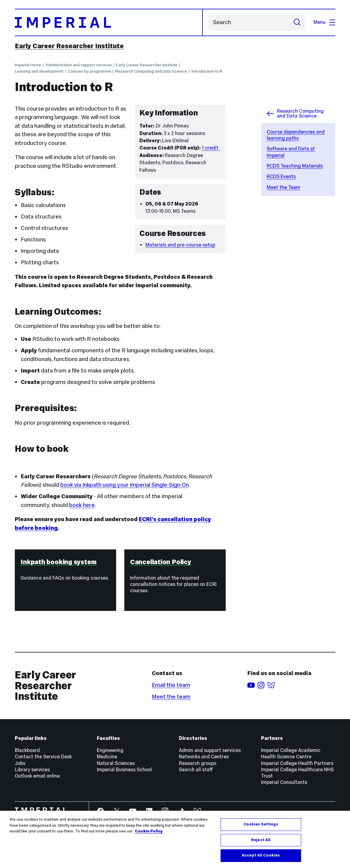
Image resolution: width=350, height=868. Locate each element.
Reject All (261, 840)
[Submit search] (297, 23)
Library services (32, 770)
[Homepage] (109, 23)
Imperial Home (28, 65)
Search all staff (196, 770)
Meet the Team (283, 187)
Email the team (171, 685)
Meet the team (171, 697)
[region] (175, 839)
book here (82, 505)
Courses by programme (89, 71)
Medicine (107, 757)
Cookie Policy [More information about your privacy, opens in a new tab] (149, 831)
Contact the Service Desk (43, 757)
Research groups (198, 763)
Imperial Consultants (284, 782)
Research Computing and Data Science (151, 71)
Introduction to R (207, 71)
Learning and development (39, 71)
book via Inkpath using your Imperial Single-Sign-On (125, 485)
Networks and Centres (204, 757)
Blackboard (27, 750)
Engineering (110, 750)
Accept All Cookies (261, 855)
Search (208, 22)
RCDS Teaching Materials (295, 166)
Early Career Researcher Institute (69, 46)
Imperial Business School (124, 770)
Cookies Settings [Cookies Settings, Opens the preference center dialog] (261, 824)
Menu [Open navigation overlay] (324, 22)
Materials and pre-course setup (180, 245)
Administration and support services (79, 65)
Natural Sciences (116, 763)
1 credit (211, 148)
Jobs (20, 763)
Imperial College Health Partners (297, 763)
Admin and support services (210, 750)
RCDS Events (281, 176)
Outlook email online (37, 776)
